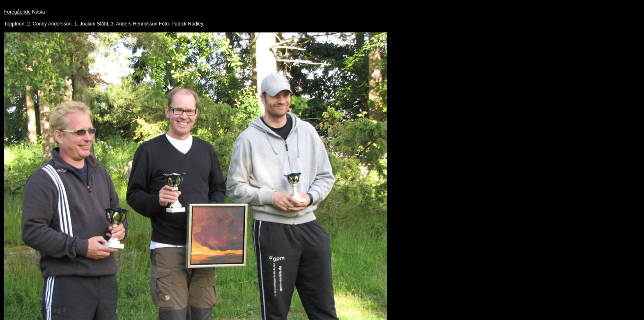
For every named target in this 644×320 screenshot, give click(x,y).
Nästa (38, 12)
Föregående (17, 12)
